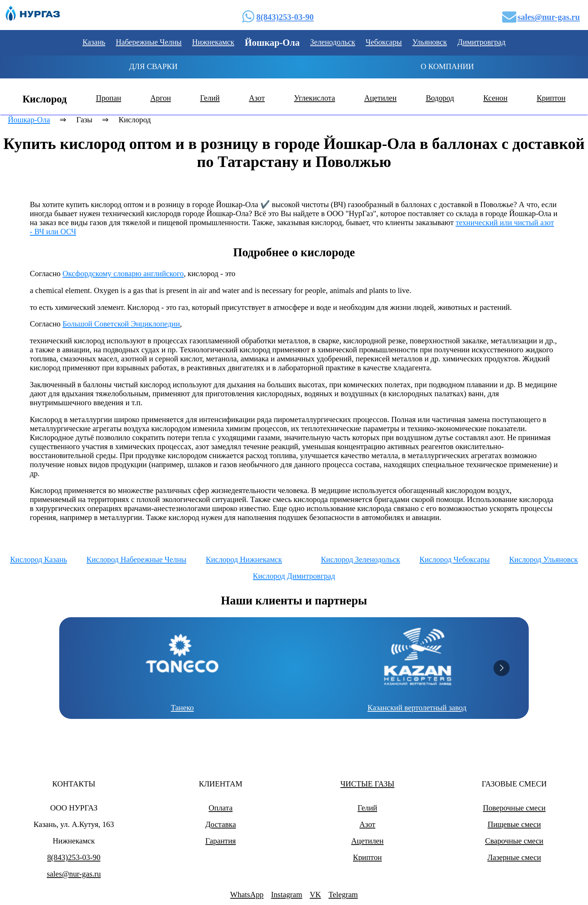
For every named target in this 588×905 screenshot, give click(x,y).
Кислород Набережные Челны (137, 559)
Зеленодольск (333, 42)
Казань (94, 42)
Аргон (161, 98)
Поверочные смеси (514, 808)
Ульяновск (429, 42)
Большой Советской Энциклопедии (121, 324)
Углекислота (315, 98)
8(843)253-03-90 (285, 17)
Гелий (210, 98)
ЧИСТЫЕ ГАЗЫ (367, 784)
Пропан (109, 98)
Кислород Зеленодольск (361, 559)
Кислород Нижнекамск (244, 559)
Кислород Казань (39, 559)
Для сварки (153, 66)
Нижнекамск (213, 42)
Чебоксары (384, 42)
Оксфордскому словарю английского (123, 273)
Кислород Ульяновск (544, 559)
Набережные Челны (149, 42)
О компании (447, 66)
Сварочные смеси (514, 841)
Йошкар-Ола (29, 120)
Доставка (220, 824)
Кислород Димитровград (294, 576)
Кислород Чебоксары (455, 559)
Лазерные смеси (514, 857)
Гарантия (221, 841)
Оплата (220, 808)
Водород (440, 98)
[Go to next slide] (502, 668)
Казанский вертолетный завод (417, 707)
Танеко (182, 707)
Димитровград (481, 42)
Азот (257, 98)
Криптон (551, 98)
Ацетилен (380, 98)
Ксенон (496, 98)
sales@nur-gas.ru (549, 17)
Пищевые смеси (514, 824)
